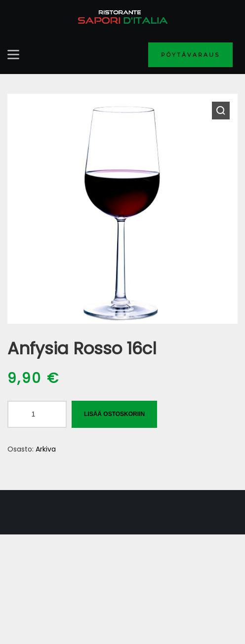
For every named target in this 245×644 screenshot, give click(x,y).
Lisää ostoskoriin (114, 414)
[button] (221, 111)
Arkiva (46, 449)
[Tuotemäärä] (37, 414)
